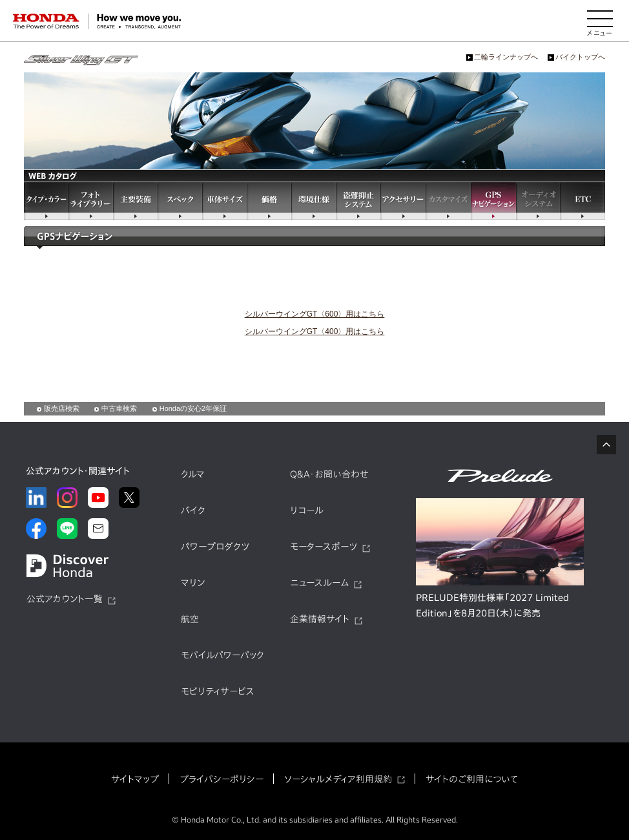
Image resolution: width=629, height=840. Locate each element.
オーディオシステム (538, 201)
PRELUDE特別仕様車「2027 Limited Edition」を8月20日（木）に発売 (492, 605)
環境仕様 (314, 201)
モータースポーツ (324, 547)
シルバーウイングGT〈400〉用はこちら (315, 331)
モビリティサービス (218, 691)
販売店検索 (62, 408)
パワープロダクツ (215, 547)
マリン (193, 583)
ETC (583, 201)
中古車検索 (119, 408)
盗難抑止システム (358, 201)
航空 (190, 619)
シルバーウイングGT (81, 60)
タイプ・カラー (46, 201)
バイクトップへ (580, 57)
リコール (307, 510)
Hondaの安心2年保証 (193, 408)
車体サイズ (224, 201)
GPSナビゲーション (493, 201)
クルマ (193, 474)
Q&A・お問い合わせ (329, 474)
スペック (180, 201)
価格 (269, 201)
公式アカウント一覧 (65, 599)
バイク (193, 510)
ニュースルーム (319, 583)
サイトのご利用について (472, 779)
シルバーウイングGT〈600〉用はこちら (315, 314)
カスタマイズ (448, 201)
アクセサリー (403, 201)
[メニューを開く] (600, 21)
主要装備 (135, 201)
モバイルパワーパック (222, 655)
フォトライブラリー (91, 201)
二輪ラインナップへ (506, 57)
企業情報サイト (320, 619)
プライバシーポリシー (222, 779)
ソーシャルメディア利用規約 (338, 779)
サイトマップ (135, 779)
